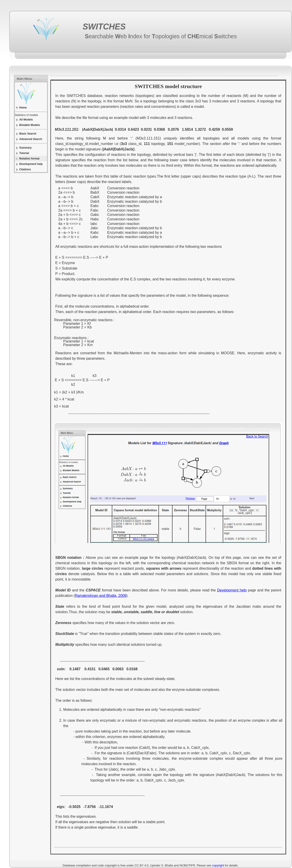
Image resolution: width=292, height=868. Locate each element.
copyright (218, 865)
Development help (232, 590)
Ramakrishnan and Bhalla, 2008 (101, 596)
